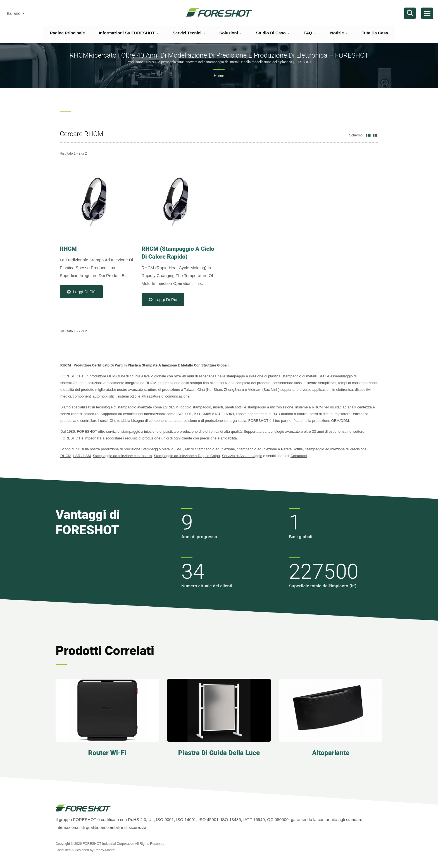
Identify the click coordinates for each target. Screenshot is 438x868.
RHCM (66, 456)
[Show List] (375, 135)
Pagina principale (67, 33)
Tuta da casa (375, 33)
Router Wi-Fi (107, 753)
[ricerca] (410, 13)
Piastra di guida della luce (219, 753)
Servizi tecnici (189, 33)
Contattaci (299, 456)
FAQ (310, 33)
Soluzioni (231, 33)
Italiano (16, 13)
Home (219, 76)
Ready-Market (105, 850)
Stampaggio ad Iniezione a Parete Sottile (270, 449)
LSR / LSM (82, 456)
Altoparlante (331, 753)
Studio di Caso (273, 33)
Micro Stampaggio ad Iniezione (210, 449)
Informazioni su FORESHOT (129, 33)
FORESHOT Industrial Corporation (109, 844)
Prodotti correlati (105, 651)
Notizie (339, 33)
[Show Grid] (368, 135)
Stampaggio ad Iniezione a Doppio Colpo (187, 456)
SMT (179, 449)
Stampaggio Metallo (157, 449)
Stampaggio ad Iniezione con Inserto (122, 456)
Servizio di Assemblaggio (242, 456)
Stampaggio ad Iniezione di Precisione (336, 449)
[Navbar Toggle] (427, 13)
